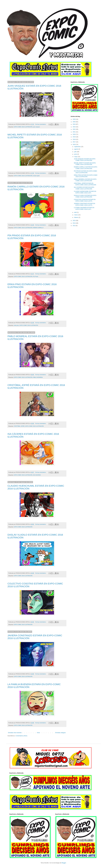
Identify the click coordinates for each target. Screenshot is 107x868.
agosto (76, 149)
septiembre (78, 147)
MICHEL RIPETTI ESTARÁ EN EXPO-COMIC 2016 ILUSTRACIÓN (85, 164)
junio (76, 154)
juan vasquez (36, 127)
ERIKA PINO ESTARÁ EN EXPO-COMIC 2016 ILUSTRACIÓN (86, 176)
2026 (74, 119)
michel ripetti (36, 176)
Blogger (64, 863)
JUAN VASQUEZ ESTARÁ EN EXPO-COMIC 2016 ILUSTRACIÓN (85, 160)
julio (76, 152)
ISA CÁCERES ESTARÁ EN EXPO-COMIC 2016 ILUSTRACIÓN (84, 188)
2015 (74, 221)
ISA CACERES (37, 475)
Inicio (38, 733)
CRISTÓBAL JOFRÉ (19, 426)
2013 (74, 226)
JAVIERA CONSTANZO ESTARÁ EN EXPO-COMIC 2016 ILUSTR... (84, 204)
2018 (74, 139)
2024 (74, 124)
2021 (74, 132)
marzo (76, 215)
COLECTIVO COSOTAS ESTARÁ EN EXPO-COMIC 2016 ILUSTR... (85, 200)
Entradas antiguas (60, 733)
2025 (74, 122)
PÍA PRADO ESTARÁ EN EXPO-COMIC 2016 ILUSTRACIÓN (86, 172)
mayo (76, 157)
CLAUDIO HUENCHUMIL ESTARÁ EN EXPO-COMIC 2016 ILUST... (85, 192)
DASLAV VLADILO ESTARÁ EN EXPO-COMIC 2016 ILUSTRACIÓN (85, 196)
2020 (74, 134)
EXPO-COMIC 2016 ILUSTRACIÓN (23, 127)
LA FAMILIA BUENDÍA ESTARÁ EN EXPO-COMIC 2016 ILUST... (84, 208)
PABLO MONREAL (38, 377)
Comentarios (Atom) (21, 736)
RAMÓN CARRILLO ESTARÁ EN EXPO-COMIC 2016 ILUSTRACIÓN (86, 168)
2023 (74, 127)
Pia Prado (36, 276)
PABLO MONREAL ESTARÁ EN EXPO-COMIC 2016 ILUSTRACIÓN (85, 180)
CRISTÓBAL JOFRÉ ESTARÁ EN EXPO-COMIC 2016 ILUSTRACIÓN (85, 184)
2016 (74, 144)
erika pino (16, 325)
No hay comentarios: (41, 124)
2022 (74, 129)
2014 (74, 223)
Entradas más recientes (15, 733)
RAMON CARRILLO (38, 228)
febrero (76, 217)
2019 (74, 137)
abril (76, 212)
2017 (74, 142)
